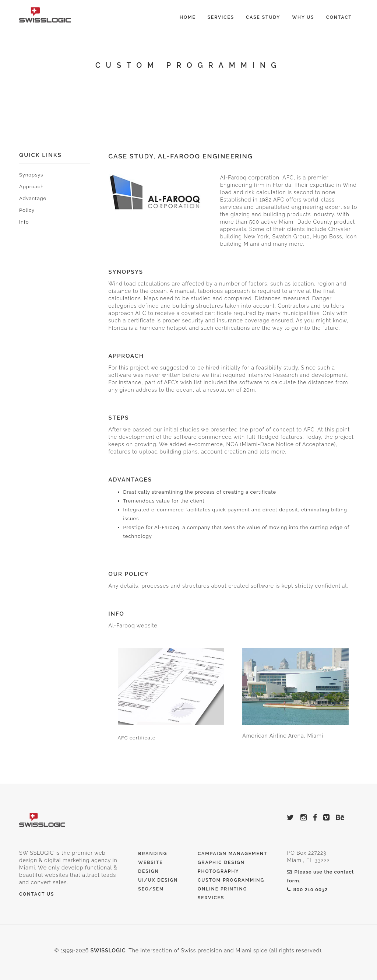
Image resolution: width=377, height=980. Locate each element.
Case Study (263, 17)
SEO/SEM (151, 889)
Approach (31, 187)
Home (188, 17)
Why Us (303, 17)
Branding (153, 854)
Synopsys (31, 175)
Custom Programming (231, 880)
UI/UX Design (158, 880)
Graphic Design (221, 862)
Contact (339, 17)
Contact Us (37, 894)
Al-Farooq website (133, 626)
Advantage (33, 198)
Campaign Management (232, 854)
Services (221, 17)
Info (24, 222)
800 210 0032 (307, 890)
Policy (27, 210)
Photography (218, 871)
